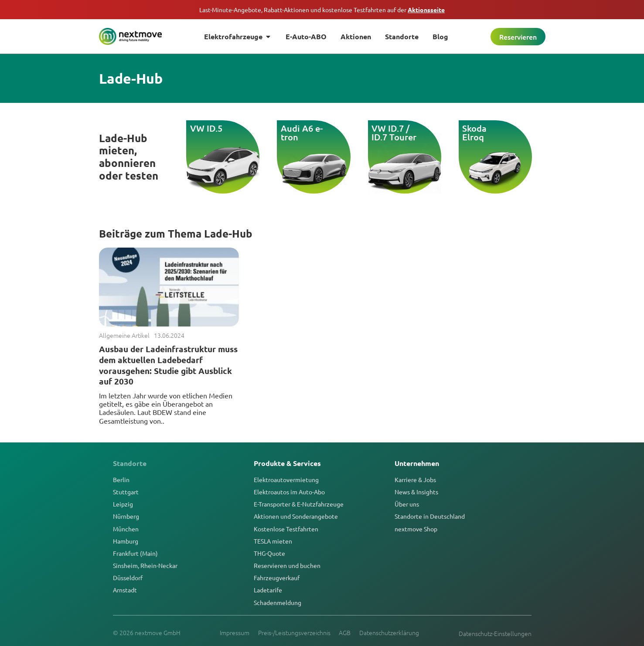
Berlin (121, 479)
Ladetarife (268, 590)
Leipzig (123, 504)
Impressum (235, 632)
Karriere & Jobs (415, 479)
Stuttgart (126, 492)
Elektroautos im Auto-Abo (289, 492)
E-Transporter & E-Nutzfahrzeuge (299, 504)
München (126, 529)
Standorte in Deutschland (430, 516)
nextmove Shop (416, 529)
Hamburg (126, 541)
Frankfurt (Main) (135, 553)
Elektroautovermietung (286, 479)
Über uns (407, 504)
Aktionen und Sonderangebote (296, 516)
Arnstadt (125, 590)
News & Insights (416, 492)
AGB (345, 632)
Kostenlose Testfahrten (286, 529)
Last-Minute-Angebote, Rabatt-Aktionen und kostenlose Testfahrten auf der (322, 10)
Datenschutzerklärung (390, 632)
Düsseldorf (128, 578)
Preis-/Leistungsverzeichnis (294, 632)
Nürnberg (126, 516)
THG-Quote (269, 553)
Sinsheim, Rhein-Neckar (145, 565)
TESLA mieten (273, 541)
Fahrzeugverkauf (277, 578)
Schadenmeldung (278, 602)
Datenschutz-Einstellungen (495, 633)
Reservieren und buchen (287, 565)
